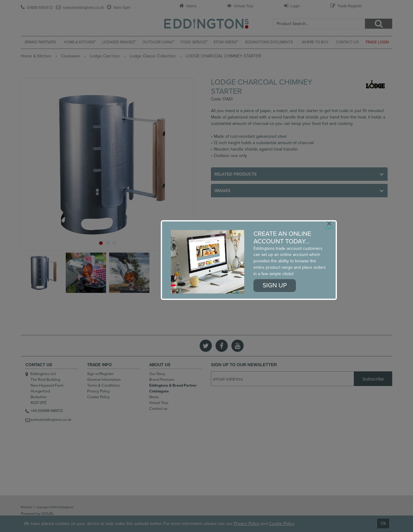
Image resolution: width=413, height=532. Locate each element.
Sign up (275, 285)
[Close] (329, 224)
